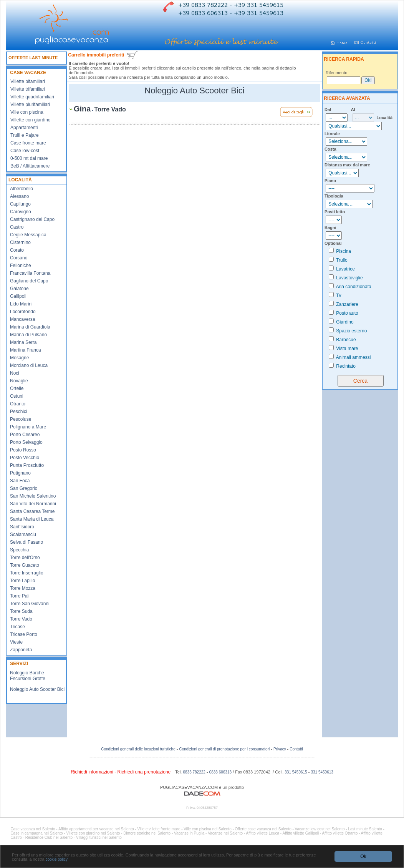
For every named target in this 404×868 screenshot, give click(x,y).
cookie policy (57, 859)
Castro (17, 227)
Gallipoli (18, 296)
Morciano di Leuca (29, 365)
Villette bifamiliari (28, 81)
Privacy (280, 749)
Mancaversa (22, 319)
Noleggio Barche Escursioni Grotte (28, 676)
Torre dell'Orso (25, 558)
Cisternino (20, 242)
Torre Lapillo (22, 581)
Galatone (19, 289)
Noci (15, 373)
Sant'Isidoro (22, 527)
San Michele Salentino (33, 496)
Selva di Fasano (26, 542)
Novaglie (19, 381)
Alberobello (22, 189)
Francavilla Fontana (30, 273)
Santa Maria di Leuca (32, 519)
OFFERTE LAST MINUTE (33, 58)
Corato (17, 250)
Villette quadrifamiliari (32, 97)
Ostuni (17, 396)
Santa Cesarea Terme (32, 511)
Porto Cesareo (25, 435)
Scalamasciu (23, 534)
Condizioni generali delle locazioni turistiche (138, 749)
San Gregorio (24, 488)
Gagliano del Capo (29, 281)
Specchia (19, 550)
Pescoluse (21, 419)
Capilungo (20, 204)
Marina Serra (23, 342)
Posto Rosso (23, 450)
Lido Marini (21, 304)
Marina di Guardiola (30, 327)
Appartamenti (24, 128)
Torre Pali (20, 596)
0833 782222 (194, 772)
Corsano (19, 258)
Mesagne (19, 358)
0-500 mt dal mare (29, 158)
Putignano (20, 473)
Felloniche (21, 266)
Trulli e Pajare (25, 135)
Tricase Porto (24, 634)
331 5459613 (322, 772)
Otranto (18, 404)
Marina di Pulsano (28, 335)
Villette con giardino (31, 120)
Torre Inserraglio (27, 573)
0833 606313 (220, 772)
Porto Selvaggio (26, 442)
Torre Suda (21, 611)
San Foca (20, 481)
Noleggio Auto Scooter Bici (37, 689)
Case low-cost (25, 151)
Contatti (296, 749)
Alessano (19, 196)
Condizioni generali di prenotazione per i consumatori (224, 749)
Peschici (19, 412)
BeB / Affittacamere (30, 166)
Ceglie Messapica (28, 235)
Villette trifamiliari (28, 89)
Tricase (17, 627)
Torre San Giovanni (30, 604)
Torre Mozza (23, 588)
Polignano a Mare (28, 427)
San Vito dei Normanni (33, 504)
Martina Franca (26, 350)
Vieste (16, 642)
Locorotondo (23, 312)
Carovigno (21, 212)
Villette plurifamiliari (30, 105)
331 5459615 (296, 772)
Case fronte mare (28, 143)
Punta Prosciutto (27, 465)
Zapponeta (21, 650)
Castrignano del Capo (32, 219)
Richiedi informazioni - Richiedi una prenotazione (121, 772)
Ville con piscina (27, 112)
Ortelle (17, 388)
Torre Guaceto (25, 565)
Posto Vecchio (25, 458)
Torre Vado (21, 619)
